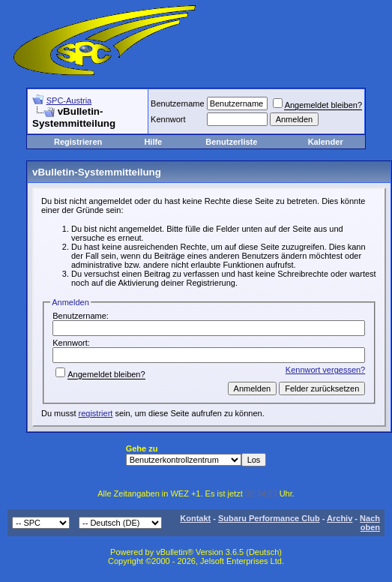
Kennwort (168, 119)
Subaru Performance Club (269, 518)
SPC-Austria (69, 100)
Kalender (326, 142)
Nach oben (370, 523)
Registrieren (78, 142)
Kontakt (195, 518)
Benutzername (178, 103)
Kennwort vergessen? (325, 370)
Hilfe (153, 142)
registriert (96, 413)
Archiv (340, 518)
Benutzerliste (231, 142)
